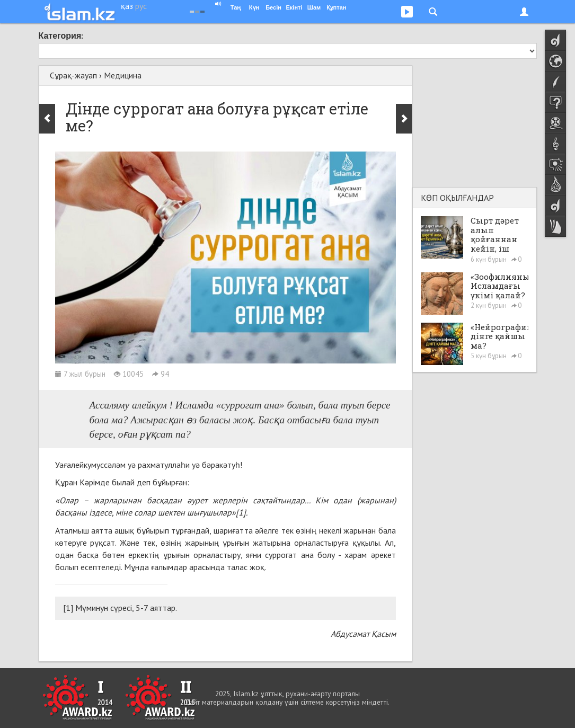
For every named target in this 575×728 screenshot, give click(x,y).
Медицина (123, 75)
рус (141, 6)
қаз (127, 6)
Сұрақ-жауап (73, 75)
